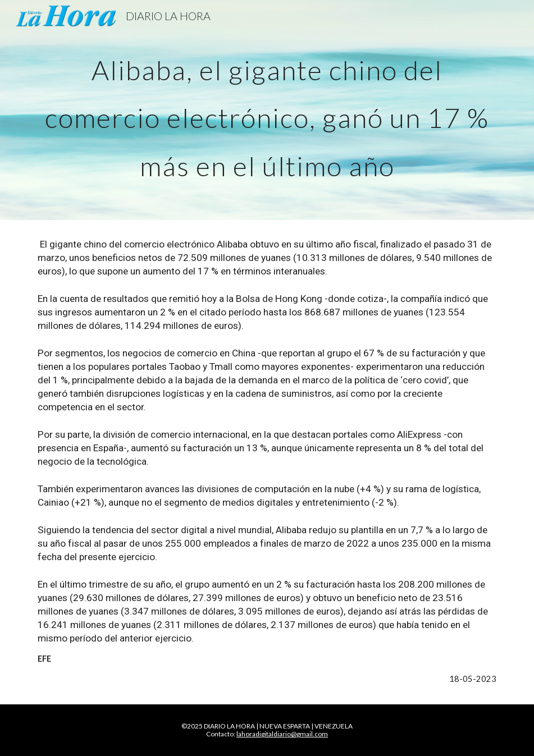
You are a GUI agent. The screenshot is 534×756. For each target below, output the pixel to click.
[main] (267, 110)
